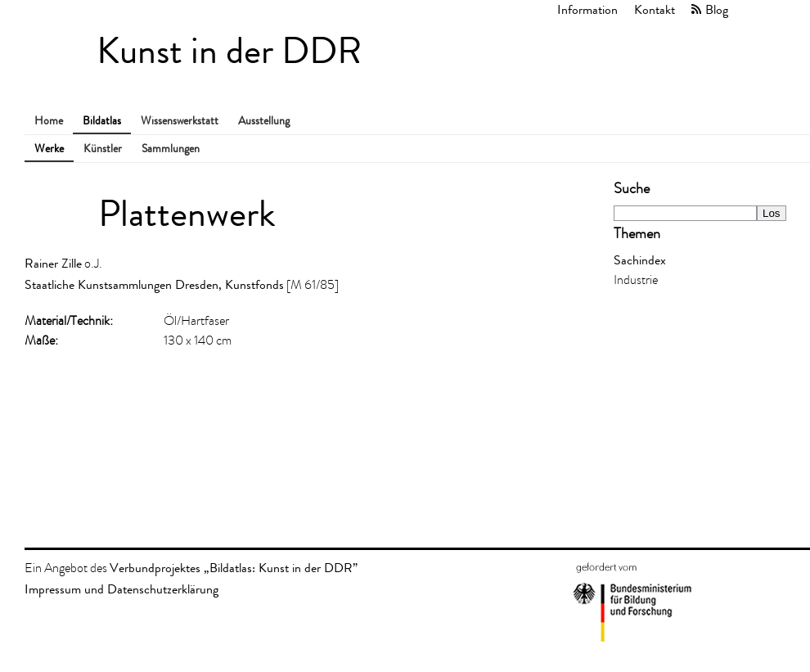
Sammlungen (171, 149)
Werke (49, 149)
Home (49, 121)
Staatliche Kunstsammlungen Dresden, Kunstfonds (154, 284)
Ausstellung (264, 121)
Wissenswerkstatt (180, 121)
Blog (717, 9)
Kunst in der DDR (229, 51)
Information (587, 9)
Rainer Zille (53, 263)
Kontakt (655, 9)
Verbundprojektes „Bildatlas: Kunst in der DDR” (234, 568)
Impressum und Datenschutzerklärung (122, 589)
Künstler (103, 149)
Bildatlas (102, 121)
